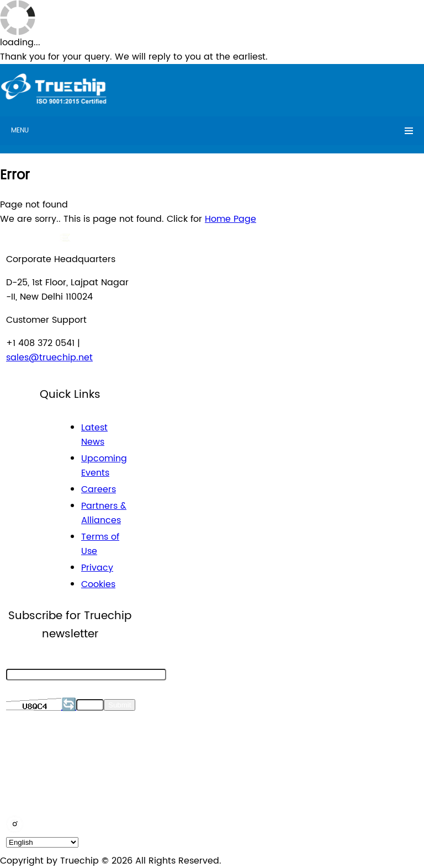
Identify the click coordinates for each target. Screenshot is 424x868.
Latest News (94, 435)
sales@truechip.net (49, 358)
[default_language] (42, 842)
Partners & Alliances (104, 513)
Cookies (98, 584)
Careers (99, 489)
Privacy (97, 568)
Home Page (230, 219)
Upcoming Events (104, 466)
